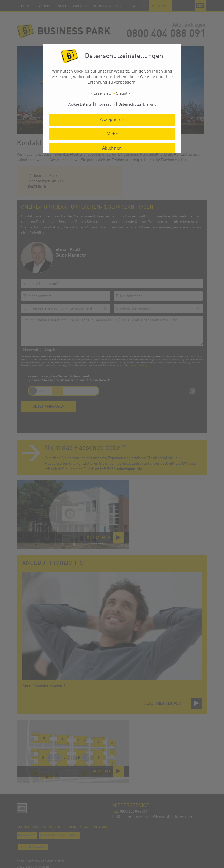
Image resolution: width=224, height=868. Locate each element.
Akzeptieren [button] (112, 120)
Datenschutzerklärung (137, 104)
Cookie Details (80, 104)
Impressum (105, 104)
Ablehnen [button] (112, 148)
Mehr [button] (112, 134)
